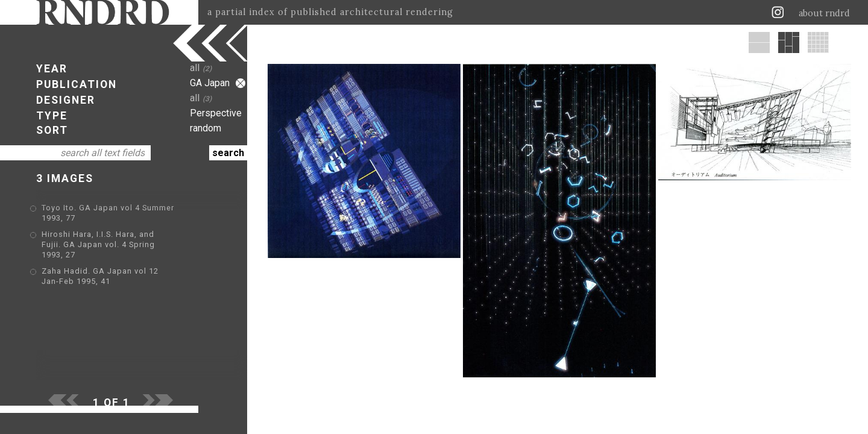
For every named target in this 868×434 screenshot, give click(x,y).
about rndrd (824, 13)
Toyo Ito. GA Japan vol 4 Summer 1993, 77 (126, 209)
